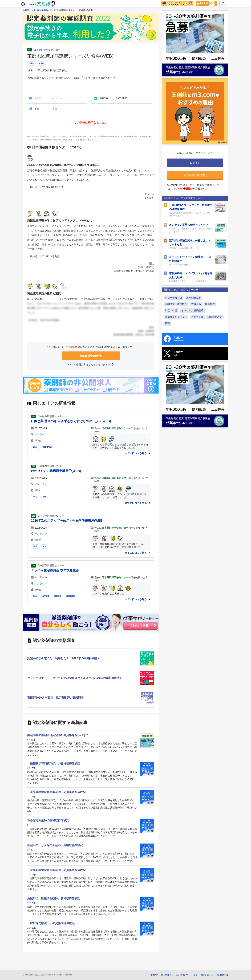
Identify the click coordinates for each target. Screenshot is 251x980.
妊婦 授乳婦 (47, 447)
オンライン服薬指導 (192, 310)
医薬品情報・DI (173, 298)
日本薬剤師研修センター (47, 50)
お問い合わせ (207, 975)
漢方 (44, 546)
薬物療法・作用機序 (176, 304)
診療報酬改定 (215, 317)
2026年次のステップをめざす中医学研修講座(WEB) (67, 521)
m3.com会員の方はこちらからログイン (91, 365)
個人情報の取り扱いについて (175, 975)
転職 (167, 323)
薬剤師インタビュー (176, 317)
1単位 (31, 63)
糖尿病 (41, 63)
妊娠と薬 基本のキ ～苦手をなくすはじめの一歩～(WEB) (71, 421)
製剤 (44, 497)
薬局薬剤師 (71, 596)
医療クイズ (197, 317)
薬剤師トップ (29, 10)
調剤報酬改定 (193, 298)
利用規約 (154, 975)
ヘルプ (195, 975)
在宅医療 (46, 596)
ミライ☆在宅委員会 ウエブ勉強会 (55, 570)
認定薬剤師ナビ (45, 10)
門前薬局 (196, 304)
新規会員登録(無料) (91, 356)
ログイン (223, 3)
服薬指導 (210, 304)
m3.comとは (222, 975)
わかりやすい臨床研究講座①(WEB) (56, 471)
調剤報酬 (58, 596)
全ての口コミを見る (138, 453)
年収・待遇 (171, 310)
